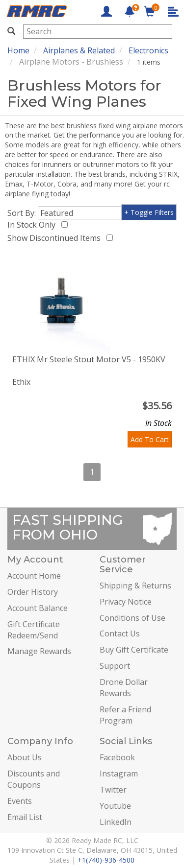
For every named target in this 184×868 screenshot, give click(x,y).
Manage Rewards (39, 651)
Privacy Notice (126, 602)
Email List (25, 817)
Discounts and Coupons (34, 779)
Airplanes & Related (79, 50)
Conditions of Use (132, 618)
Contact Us (120, 633)
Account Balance (38, 608)
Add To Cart (150, 439)
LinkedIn (116, 822)
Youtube (115, 806)
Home (18, 50)
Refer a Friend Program (125, 715)
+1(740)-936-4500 (106, 860)
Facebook (117, 757)
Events (20, 801)
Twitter (113, 790)
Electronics (148, 50)
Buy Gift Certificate (134, 650)
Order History (33, 592)
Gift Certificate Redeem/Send (34, 630)
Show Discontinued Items (56, 238)
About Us (25, 757)
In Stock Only (33, 225)
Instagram (119, 774)
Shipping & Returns (135, 586)
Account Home (34, 576)
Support (115, 666)
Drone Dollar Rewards (124, 688)
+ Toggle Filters (149, 212)
